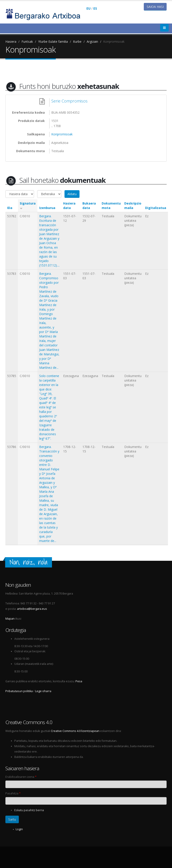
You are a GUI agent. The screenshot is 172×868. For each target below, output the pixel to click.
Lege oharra (43, 691)
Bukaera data (89, 206)
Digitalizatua (156, 208)
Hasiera (11, 42)
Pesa (79, 681)
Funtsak (27, 42)
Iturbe (77, 42)
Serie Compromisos (69, 101)
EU (88, 8)
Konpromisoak (114, 42)
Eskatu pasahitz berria (29, 810)
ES (95, 8)
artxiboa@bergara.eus (32, 609)
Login (19, 829)
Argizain (92, 42)
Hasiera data (69, 206)
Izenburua (47, 208)
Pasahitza (13, 793)
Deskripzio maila (133, 206)
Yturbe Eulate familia (53, 42)
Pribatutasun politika (19, 691)
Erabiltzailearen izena (21, 777)
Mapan (10, 619)
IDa (10, 208)
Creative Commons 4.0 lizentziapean (75, 731)
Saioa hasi (155, 7)
